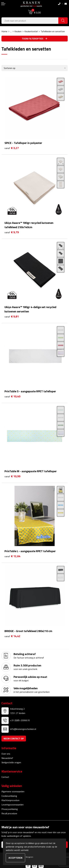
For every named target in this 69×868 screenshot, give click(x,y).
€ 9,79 (12, 232)
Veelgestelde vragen (11, 762)
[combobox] (30, 21)
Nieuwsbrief (7, 758)
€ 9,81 (12, 317)
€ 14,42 (12, 636)
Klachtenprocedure (10, 800)
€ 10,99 (12, 476)
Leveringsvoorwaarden (12, 805)
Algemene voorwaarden (13, 791)
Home (4, 31)
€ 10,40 (12, 396)
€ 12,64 (12, 556)
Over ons (6, 754)
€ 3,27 (12, 148)
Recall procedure (9, 813)
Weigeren (29, 857)
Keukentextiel (31, 31)
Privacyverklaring (10, 809)
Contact (5, 777)
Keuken (18, 31)
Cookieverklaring (9, 796)
